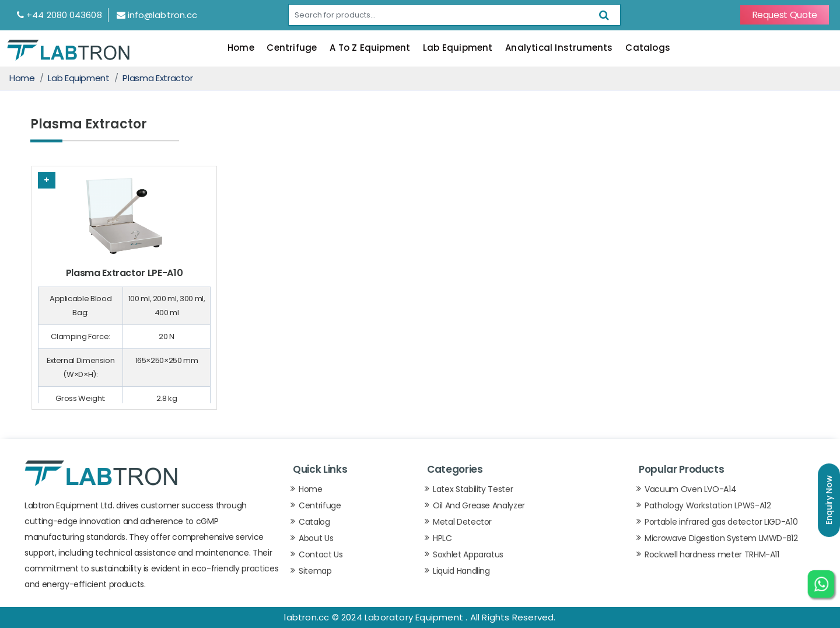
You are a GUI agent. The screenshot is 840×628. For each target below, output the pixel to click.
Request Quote (785, 15)
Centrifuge (292, 48)
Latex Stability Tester (473, 489)
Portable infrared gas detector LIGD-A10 (721, 522)
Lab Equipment (458, 48)
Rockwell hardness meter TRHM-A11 (712, 554)
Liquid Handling (461, 571)
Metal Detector (462, 522)
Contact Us (321, 554)
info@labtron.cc (157, 15)
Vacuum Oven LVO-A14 (690, 489)
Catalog (314, 522)
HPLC (442, 538)
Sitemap (315, 571)
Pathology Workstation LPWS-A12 (708, 505)
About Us (316, 538)
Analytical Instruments (559, 48)
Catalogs (648, 48)
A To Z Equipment (370, 48)
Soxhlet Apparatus (468, 554)
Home (241, 48)
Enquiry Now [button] (829, 500)
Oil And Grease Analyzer (479, 505)
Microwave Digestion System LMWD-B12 (721, 538)
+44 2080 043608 (60, 15)
